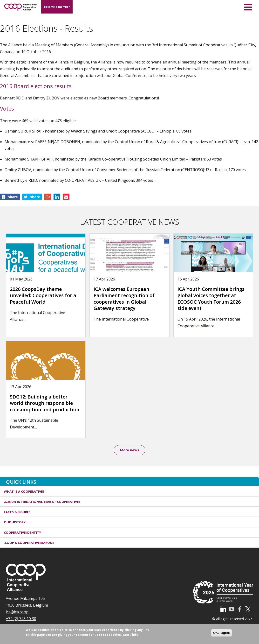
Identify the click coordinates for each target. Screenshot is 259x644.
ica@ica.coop (17, 613)
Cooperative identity (22, 533)
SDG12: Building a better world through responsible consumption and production (45, 403)
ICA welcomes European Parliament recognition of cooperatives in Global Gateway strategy (124, 299)
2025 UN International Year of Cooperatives (42, 502)
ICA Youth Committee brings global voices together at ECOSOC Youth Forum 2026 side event (211, 299)
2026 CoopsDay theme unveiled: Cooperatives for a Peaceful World (43, 295)
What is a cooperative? (24, 492)
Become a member (57, 7)
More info (131, 635)
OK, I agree (222, 633)
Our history (15, 523)
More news (130, 450)
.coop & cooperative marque (29, 543)
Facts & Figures (17, 513)
